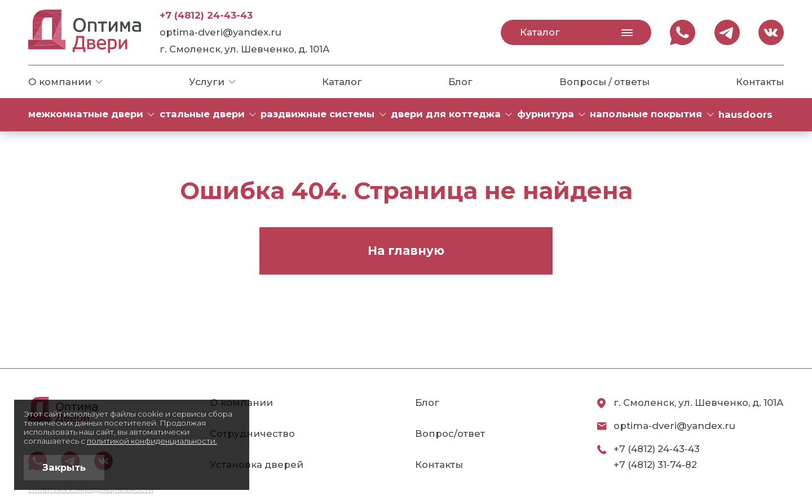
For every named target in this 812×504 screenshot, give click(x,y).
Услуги (212, 82)
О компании (65, 82)
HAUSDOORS (745, 114)
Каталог (576, 32)
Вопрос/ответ (450, 434)
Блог (460, 82)
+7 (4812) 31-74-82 (655, 465)
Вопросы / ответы (604, 82)
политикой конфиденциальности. (152, 441)
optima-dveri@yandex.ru (220, 32)
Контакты (760, 82)
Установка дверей (257, 465)
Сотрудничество (252, 434)
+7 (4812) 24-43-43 (206, 15)
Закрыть (64, 467)
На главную (406, 251)
